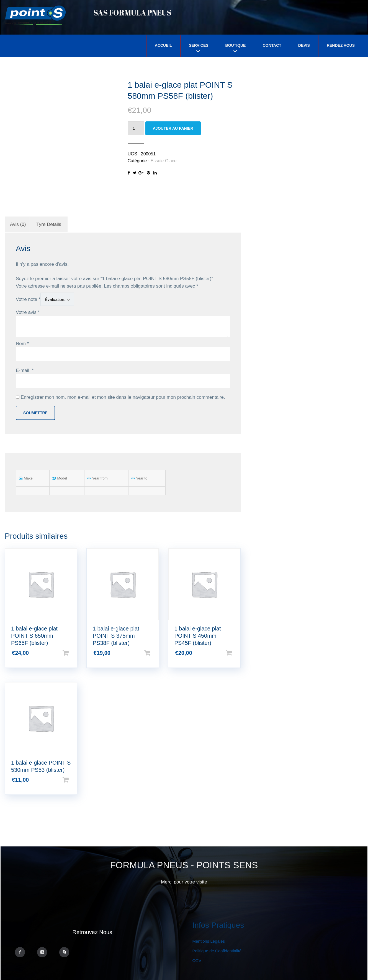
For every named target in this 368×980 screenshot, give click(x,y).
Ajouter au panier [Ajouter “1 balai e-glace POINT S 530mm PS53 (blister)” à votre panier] (74, 780)
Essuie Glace (163, 161)
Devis (304, 45)
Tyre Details (49, 224)
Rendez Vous (341, 45)
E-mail (25, 370)
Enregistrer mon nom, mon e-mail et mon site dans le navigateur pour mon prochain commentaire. (123, 397)
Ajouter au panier (173, 128)
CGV (197, 961)
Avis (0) (18, 224)
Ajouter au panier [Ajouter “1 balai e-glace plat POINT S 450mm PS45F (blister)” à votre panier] (238, 653)
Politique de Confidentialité (217, 951)
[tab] (18, 224)
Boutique (236, 45)
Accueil (163, 45)
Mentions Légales (209, 941)
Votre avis (28, 312)
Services (199, 45)
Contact (272, 45)
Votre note (28, 299)
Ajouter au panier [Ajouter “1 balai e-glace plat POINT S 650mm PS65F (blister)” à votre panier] (74, 653)
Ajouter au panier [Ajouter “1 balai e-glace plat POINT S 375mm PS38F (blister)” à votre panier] (156, 653)
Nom (22, 344)
